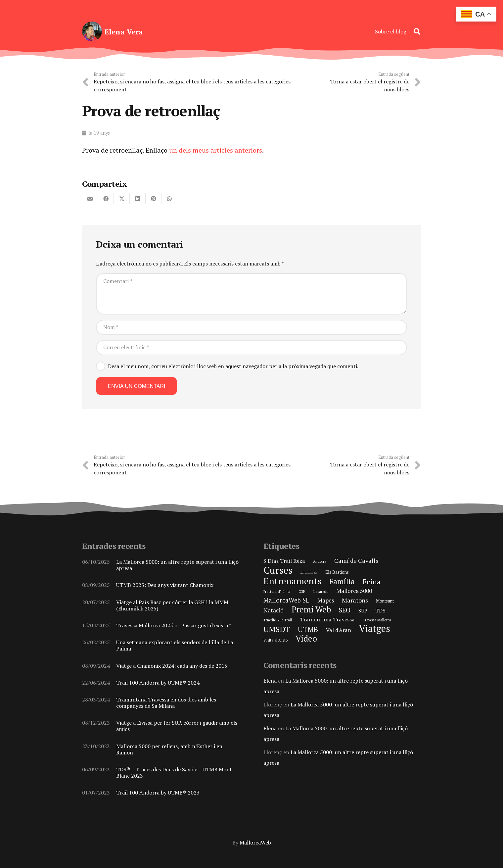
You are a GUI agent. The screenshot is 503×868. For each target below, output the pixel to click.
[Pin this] (154, 199)
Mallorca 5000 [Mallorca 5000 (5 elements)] (354, 591)
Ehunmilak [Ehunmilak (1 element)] (309, 572)
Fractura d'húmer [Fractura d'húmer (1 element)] (277, 592)
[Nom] (251, 327)
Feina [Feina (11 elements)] (372, 582)
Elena (270, 681)
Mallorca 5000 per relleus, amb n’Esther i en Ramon (169, 749)
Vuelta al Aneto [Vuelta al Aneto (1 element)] (275, 640)
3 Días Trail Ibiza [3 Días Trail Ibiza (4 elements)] (284, 561)
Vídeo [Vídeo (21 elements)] (306, 638)
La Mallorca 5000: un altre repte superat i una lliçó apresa (177, 565)
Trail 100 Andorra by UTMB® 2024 (158, 683)
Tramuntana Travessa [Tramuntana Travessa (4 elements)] (327, 619)
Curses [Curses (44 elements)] (278, 570)
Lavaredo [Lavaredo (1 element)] (321, 592)
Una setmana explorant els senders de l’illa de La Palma (175, 645)
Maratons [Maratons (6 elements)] (355, 600)
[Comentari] (251, 294)
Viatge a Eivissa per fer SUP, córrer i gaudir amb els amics (177, 726)
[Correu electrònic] (251, 348)
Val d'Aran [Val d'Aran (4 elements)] (339, 630)
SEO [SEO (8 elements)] (345, 610)
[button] (417, 31)
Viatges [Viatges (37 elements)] (375, 628)
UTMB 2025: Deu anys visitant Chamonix (165, 585)
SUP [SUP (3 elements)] (363, 611)
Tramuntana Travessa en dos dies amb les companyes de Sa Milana (166, 703)
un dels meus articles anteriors (216, 150)
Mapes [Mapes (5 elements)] (326, 600)
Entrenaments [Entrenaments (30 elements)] (292, 581)
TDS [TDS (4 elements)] (380, 610)
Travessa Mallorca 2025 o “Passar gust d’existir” (174, 625)
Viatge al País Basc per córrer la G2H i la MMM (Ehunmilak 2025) (172, 605)
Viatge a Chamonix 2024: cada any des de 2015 (172, 665)
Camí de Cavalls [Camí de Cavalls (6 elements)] (356, 560)
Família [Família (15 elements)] (342, 581)
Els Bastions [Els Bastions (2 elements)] (337, 572)
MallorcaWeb (255, 843)
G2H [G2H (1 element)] (302, 592)
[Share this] (106, 199)
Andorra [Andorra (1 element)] (320, 561)
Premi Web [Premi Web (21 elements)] (311, 609)
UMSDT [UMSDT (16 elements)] (277, 629)
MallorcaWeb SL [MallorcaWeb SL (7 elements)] (286, 600)
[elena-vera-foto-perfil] (92, 31)
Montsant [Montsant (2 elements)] (385, 601)
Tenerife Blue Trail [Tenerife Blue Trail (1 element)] (278, 620)
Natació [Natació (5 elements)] (274, 610)
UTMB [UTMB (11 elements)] (308, 629)
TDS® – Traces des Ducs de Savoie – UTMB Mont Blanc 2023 (174, 772)
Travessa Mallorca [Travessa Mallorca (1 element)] (377, 620)
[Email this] (90, 199)
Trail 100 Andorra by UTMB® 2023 (158, 793)
